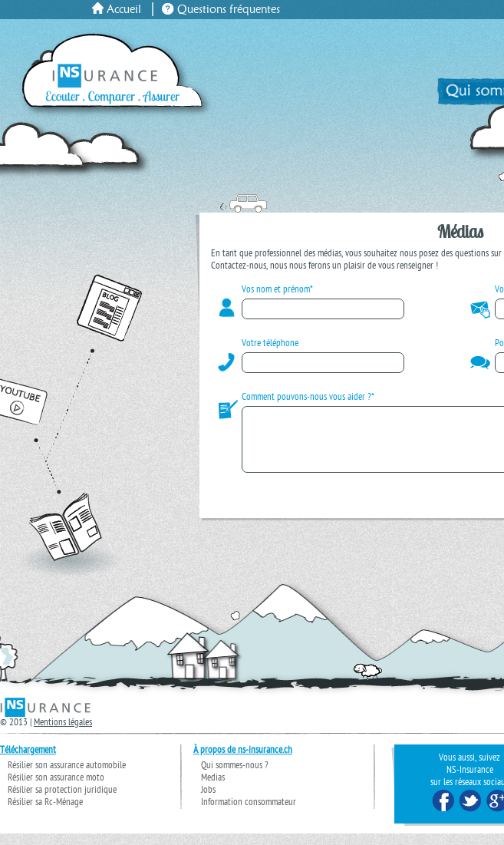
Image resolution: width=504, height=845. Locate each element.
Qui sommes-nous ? (235, 777)
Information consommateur (249, 814)
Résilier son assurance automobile (67, 777)
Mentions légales (63, 734)
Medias (213, 790)
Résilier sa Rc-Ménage (45, 814)
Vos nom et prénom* (277, 290)
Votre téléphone (270, 344)
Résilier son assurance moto (56, 790)
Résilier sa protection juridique (62, 802)
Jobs (208, 802)
